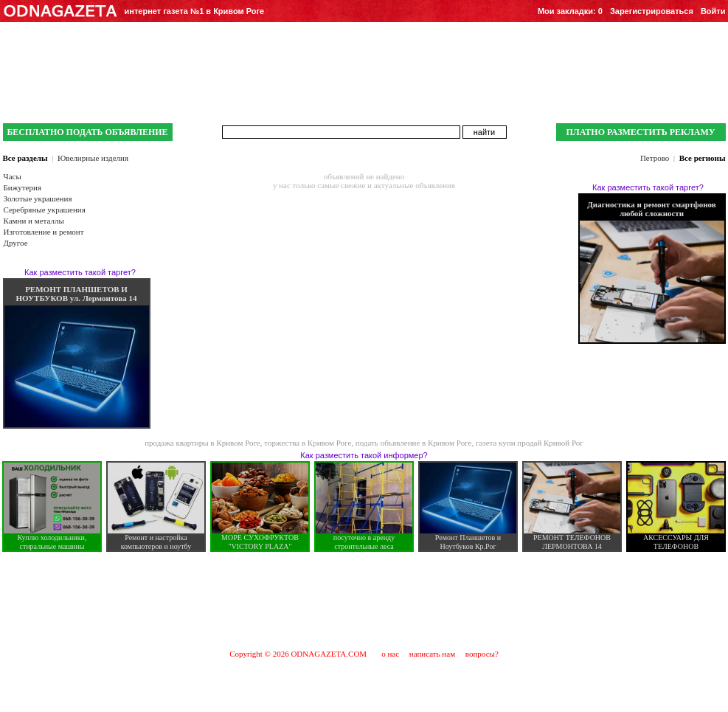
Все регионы (703, 158)
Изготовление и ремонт (44, 232)
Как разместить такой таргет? (80, 272)
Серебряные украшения (45, 210)
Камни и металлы (34, 221)
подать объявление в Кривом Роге (414, 443)
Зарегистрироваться (652, 11)
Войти (713, 11)
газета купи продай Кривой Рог (530, 443)
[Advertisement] (364, 600)
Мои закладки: (570, 11)
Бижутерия (22, 187)
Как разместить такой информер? (364, 455)
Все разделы (25, 158)
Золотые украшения (38, 198)
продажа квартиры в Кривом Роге (202, 443)
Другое (16, 243)
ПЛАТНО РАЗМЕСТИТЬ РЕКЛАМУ (640, 132)
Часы (13, 176)
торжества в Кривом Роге (308, 443)
